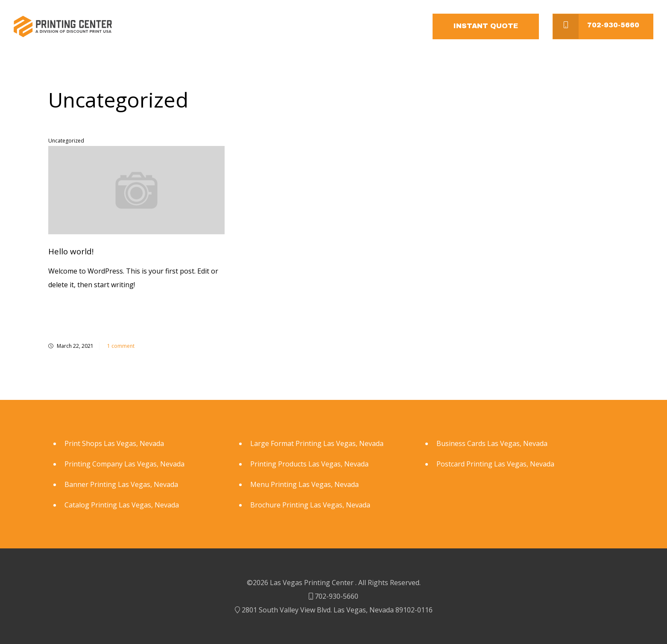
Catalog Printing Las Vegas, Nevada (122, 505)
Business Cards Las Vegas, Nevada (492, 443)
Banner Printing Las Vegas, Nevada (121, 484)
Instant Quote (486, 26)
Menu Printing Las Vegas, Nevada (304, 484)
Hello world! (71, 251)
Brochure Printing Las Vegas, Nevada (310, 505)
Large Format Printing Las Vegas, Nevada (317, 443)
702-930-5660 (596, 27)
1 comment (120, 346)
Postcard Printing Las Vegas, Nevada (495, 464)
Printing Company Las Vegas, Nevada (124, 464)
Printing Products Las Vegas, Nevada (309, 464)
